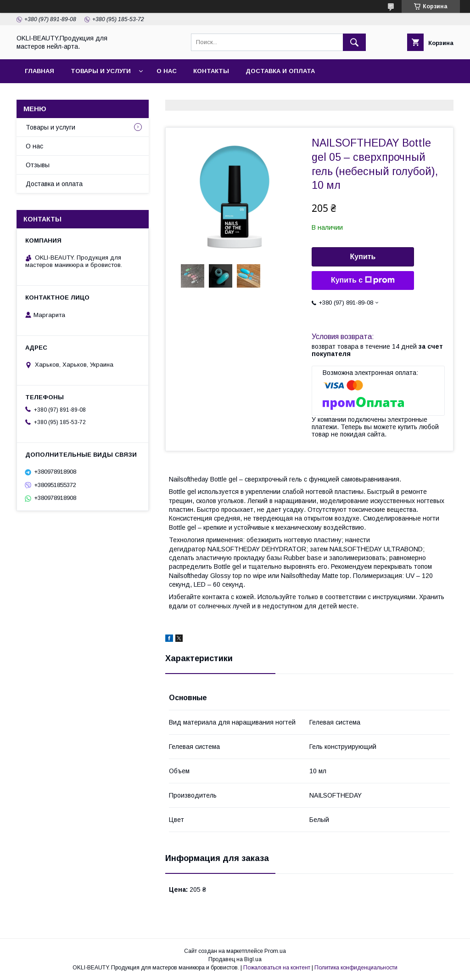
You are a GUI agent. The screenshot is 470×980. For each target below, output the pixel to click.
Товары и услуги (101, 71)
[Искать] (354, 42)
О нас (167, 71)
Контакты (211, 71)
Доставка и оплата (280, 71)
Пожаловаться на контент (277, 968)
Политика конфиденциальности (356, 968)
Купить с (363, 280)
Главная (39, 71)
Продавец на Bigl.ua (235, 959)
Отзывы (38, 165)
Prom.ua (275, 951)
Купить (363, 257)
